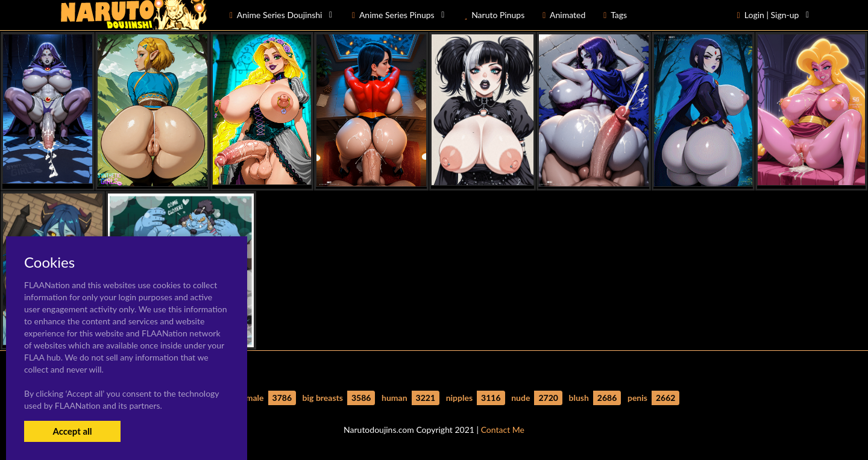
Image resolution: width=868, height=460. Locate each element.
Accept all (72, 431)
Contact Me (503, 430)
